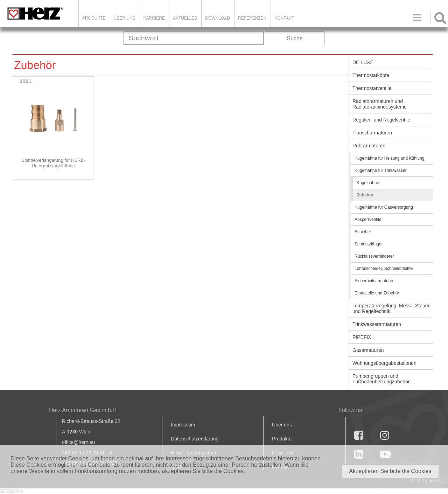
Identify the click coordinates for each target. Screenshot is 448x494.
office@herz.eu (78, 442)
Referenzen (252, 18)
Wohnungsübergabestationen (384, 363)
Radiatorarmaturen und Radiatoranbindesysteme (380, 104)
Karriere (154, 18)
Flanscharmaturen (372, 133)
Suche (295, 38)
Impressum (183, 425)
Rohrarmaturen (369, 146)
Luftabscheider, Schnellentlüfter (384, 269)
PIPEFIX (362, 337)
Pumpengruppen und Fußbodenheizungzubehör (381, 379)
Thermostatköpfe (371, 75)
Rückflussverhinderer (374, 256)
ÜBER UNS (125, 18)
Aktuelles (185, 18)
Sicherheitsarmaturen (374, 281)
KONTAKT (284, 18)
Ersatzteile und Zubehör (377, 293)
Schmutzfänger (369, 244)
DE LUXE (363, 62)
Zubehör (365, 195)
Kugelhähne (368, 183)
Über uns (282, 425)
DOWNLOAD (218, 18)
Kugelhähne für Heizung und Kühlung (390, 158)
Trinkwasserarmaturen (377, 324)
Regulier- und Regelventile (381, 120)
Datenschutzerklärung (195, 439)
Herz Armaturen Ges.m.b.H (83, 410)
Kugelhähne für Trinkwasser (381, 171)
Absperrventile (368, 220)
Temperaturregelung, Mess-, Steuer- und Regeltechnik (392, 308)
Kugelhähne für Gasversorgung (384, 207)
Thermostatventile (372, 88)
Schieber (363, 232)
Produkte (94, 18)
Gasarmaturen (368, 350)
